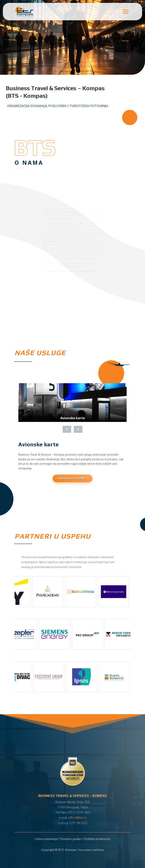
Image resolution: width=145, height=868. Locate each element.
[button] (77, 429)
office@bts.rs (77, 815)
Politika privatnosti (97, 839)
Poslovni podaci (71, 839)
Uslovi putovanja (46, 839)
